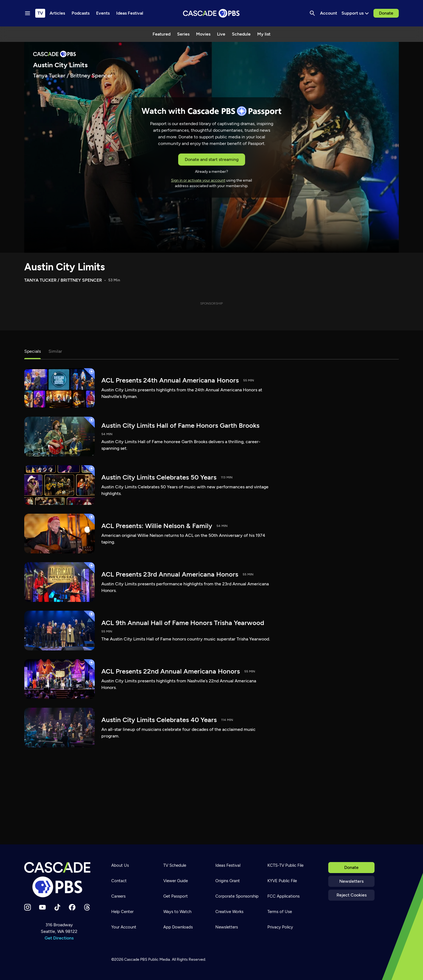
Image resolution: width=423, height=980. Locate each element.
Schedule (241, 34)
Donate (386, 13)
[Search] (312, 13)
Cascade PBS (136, 959)
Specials (32, 351)
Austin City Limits (65, 267)
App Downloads (178, 927)
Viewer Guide (176, 881)
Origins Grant (228, 881)
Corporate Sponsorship (237, 896)
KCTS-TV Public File (285, 865)
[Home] (59, 880)
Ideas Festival (228, 865)
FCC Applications (284, 896)
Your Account (124, 927)
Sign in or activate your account (198, 180)
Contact (119, 881)
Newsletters (351, 881)
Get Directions (59, 938)
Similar (55, 351)
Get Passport (176, 896)
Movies (203, 34)
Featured (162, 34)
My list (264, 34)
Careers (118, 896)
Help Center (122, 912)
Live (221, 34)
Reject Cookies (352, 895)
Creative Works (229, 912)
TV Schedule (175, 865)
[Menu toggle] (28, 13)
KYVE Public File (282, 881)
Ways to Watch (177, 912)
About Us (120, 865)
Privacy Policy (280, 927)
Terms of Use (280, 912)
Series (183, 34)
